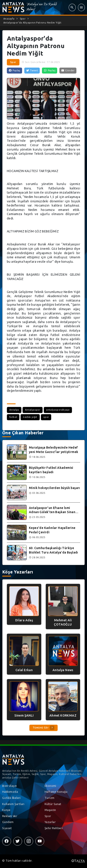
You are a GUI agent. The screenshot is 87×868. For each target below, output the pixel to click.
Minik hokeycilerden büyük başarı (55, 488)
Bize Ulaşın (9, 786)
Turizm (49, 798)
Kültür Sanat (53, 804)
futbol (13, 417)
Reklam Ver (10, 816)
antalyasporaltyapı (58, 410)
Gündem (8, 822)
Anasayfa (9, 19)
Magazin (50, 810)
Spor (23, 19)
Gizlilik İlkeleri (11, 798)
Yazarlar (50, 822)
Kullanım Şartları (13, 804)
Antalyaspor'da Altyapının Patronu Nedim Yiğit (32, 23)
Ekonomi (50, 786)
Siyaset (7, 828)
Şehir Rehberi (54, 828)
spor (46, 417)
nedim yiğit (30, 417)
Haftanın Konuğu (56, 792)
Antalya (14, 410)
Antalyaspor (33, 410)
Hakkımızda (10, 792)
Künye (6, 810)
